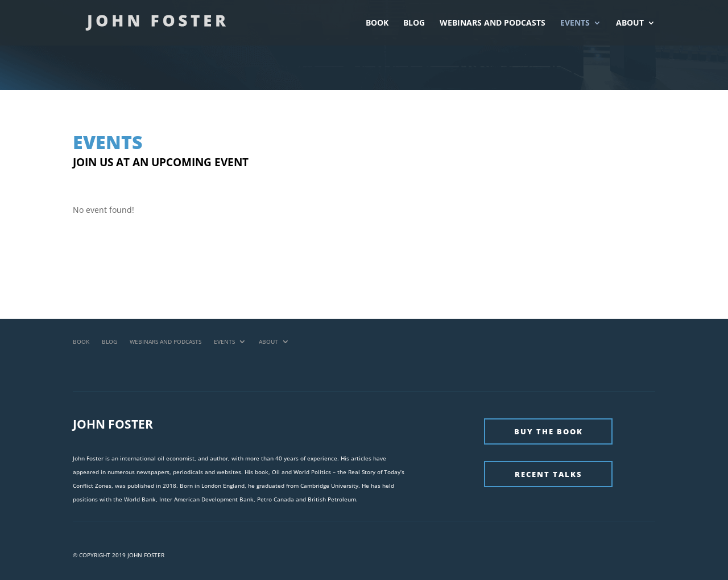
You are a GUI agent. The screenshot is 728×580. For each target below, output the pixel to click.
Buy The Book (549, 431)
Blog (414, 23)
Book (377, 23)
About (630, 23)
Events (575, 23)
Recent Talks (549, 474)
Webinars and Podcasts (493, 23)
